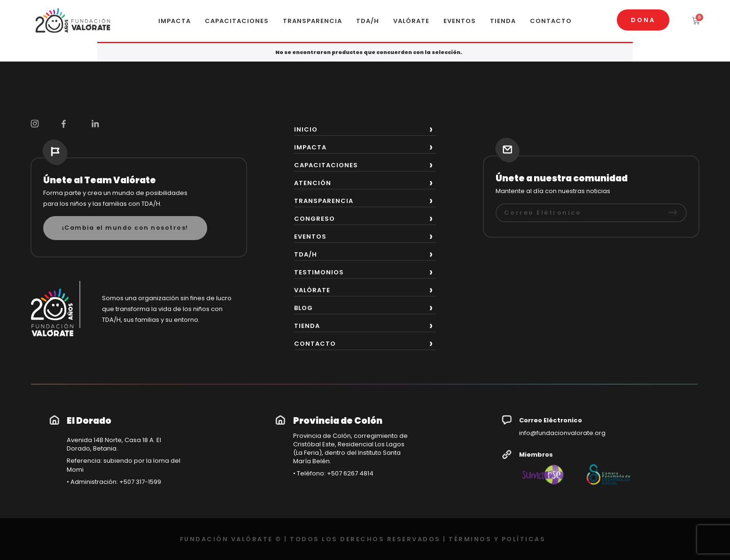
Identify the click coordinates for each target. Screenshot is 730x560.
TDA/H (368, 21)
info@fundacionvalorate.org (562, 433)
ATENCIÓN (313, 183)
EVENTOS (460, 21)
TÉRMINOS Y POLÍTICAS (497, 539)
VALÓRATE (411, 21)
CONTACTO (551, 21)
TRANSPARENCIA (312, 21)
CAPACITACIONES (237, 21)
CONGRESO (315, 219)
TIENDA (503, 21)
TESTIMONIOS (319, 272)
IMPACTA (175, 21)
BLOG (303, 308)
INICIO (306, 129)
